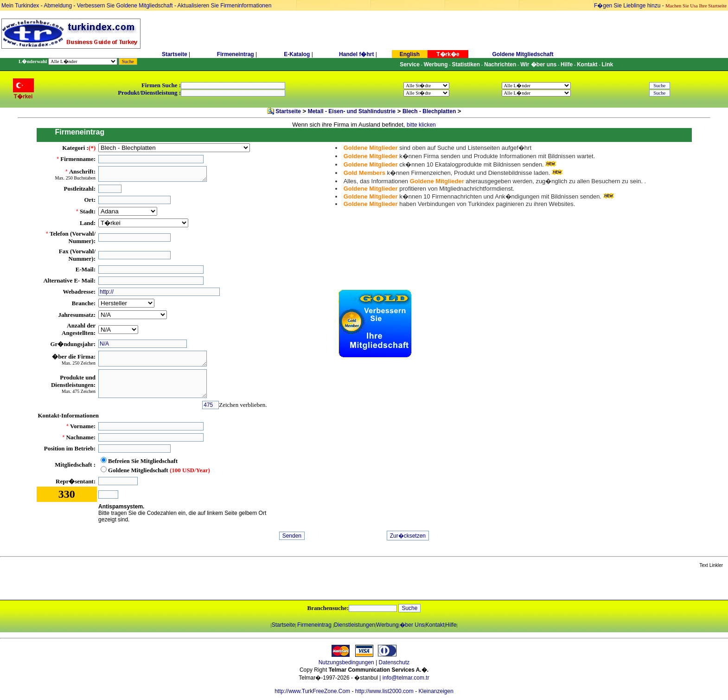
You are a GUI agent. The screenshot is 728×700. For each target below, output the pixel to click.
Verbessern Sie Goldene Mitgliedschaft (126, 6)
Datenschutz (394, 662)
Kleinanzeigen (436, 691)
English (410, 54)
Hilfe (451, 625)
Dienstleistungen (354, 625)
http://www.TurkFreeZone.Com (312, 691)
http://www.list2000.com (384, 691)
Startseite (175, 54)
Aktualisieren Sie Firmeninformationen (225, 6)
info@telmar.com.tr (406, 678)
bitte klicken (421, 125)
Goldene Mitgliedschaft (523, 54)
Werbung (387, 625)
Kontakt (435, 625)
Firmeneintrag (236, 54)
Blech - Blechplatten (429, 111)
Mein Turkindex (20, 6)
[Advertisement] (110, 584)
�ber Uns (412, 625)
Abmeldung (58, 6)
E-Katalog (297, 54)
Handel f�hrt (356, 54)
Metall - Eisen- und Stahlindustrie (352, 111)
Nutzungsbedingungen (346, 662)
